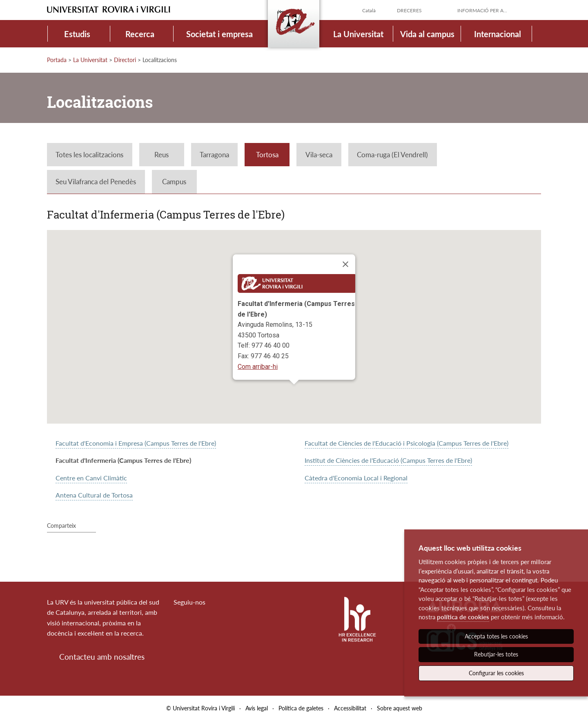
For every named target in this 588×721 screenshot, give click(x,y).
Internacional (498, 34)
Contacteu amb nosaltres (102, 657)
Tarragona (214, 155)
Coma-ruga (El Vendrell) (392, 155)
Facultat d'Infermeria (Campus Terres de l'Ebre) (123, 460)
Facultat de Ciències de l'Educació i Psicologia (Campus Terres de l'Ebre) (406, 443)
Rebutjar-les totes (496, 654)
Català (369, 10)
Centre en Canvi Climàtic (91, 478)
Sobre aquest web (400, 708)
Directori (125, 60)
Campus (174, 182)
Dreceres (409, 10)
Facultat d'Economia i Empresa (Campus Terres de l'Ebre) (136, 443)
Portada (57, 60)
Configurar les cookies (496, 673)
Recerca (140, 34)
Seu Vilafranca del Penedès (96, 182)
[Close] (345, 264)
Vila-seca (319, 155)
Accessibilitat (350, 708)
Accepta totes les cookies (496, 636)
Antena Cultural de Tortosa (94, 495)
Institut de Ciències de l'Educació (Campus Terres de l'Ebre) (388, 460)
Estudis (77, 34)
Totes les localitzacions (89, 155)
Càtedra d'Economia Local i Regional (356, 478)
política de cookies (463, 617)
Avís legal (257, 708)
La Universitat (358, 34)
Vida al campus (427, 34)
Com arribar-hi (258, 366)
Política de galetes (301, 708)
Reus (161, 155)
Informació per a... (482, 10)
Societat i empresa (219, 34)
